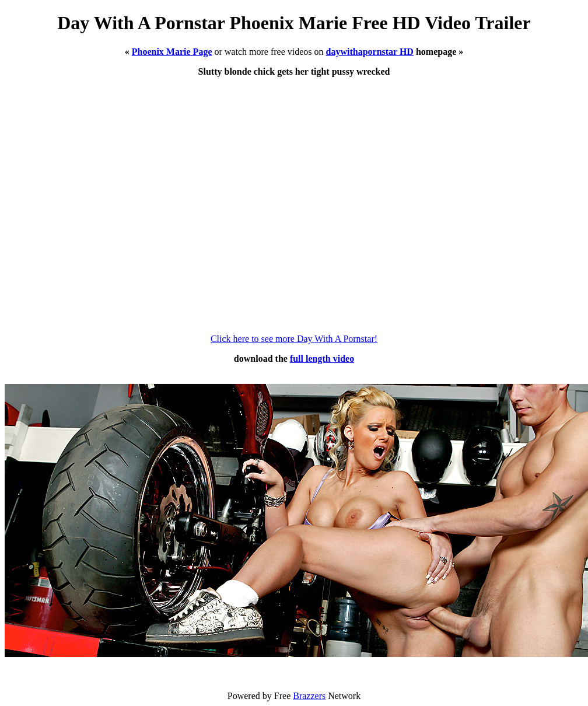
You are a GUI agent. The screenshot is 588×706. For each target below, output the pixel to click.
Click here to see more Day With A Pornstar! (294, 339)
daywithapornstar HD (370, 52)
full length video (322, 359)
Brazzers (309, 696)
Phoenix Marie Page (172, 52)
